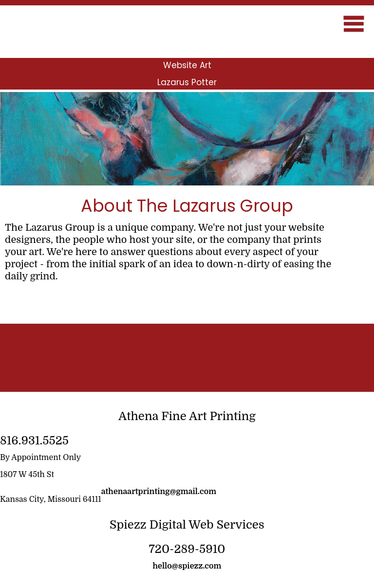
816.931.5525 (34, 441)
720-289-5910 (187, 549)
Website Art (187, 65)
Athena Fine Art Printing (187, 416)
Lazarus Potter (187, 82)
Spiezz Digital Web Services (187, 525)
